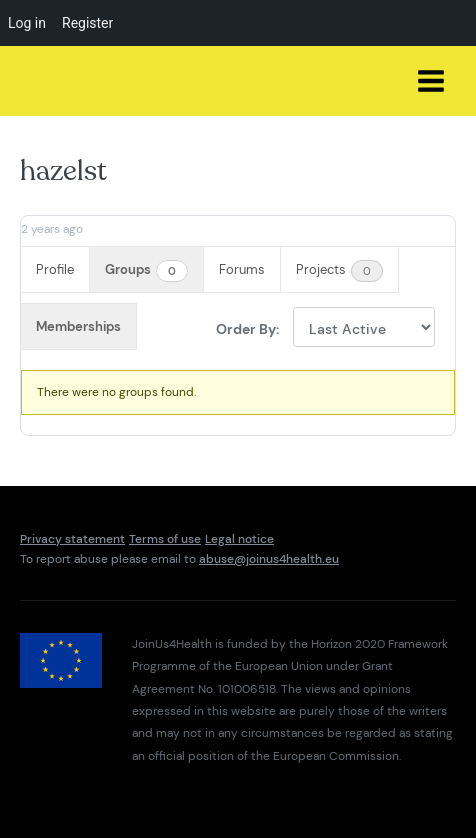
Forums (242, 269)
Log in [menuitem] (27, 23)
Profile (55, 269)
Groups (146, 271)
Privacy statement (72, 539)
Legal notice (239, 539)
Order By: (247, 328)
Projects (339, 271)
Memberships (78, 326)
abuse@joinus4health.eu (269, 559)
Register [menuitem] (87, 23)
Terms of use (165, 539)
